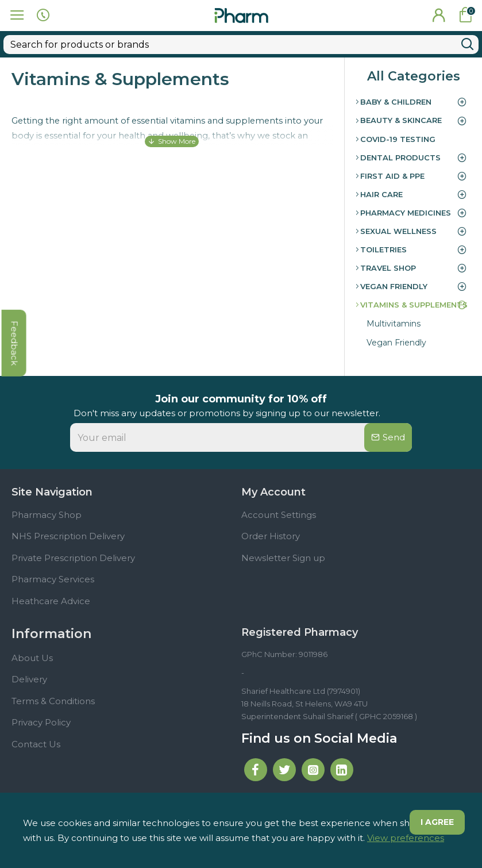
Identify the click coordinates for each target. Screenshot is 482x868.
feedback (14, 360)
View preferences (406, 838)
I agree (437, 823)
